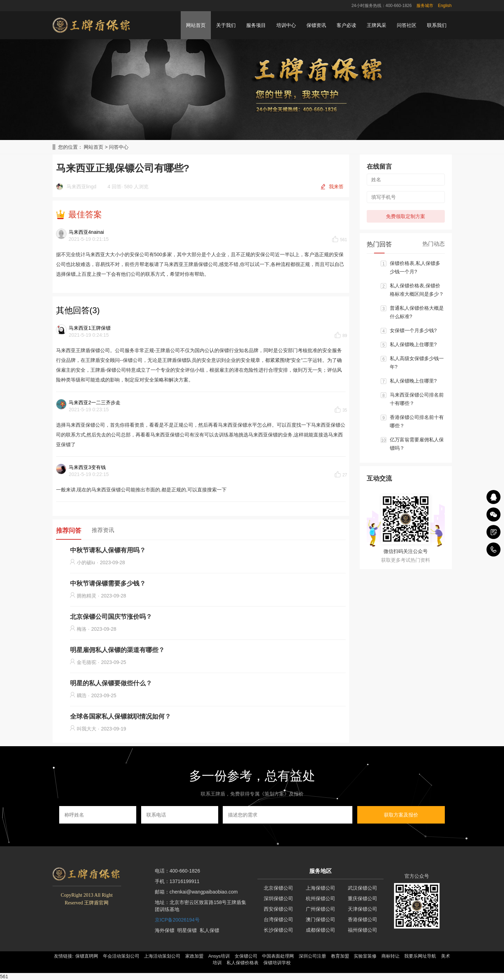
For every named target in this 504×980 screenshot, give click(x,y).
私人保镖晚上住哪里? (413, 344)
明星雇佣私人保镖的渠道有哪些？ (117, 650)
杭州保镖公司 (320, 898)
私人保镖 (209, 930)
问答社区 (407, 25)
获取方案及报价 (401, 815)
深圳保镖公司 (278, 898)
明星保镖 (187, 930)
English (445, 6)
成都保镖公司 (320, 930)
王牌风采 (377, 25)
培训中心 (286, 25)
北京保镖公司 (278, 888)
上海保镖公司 (320, 888)
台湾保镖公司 (278, 919)
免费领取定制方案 (406, 216)
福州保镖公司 (363, 930)
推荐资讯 (103, 530)
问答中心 (119, 147)
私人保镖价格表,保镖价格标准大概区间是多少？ (417, 290)
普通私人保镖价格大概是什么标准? (417, 312)
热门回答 (379, 244)
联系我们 (437, 25)
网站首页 (196, 25)
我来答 (336, 187)
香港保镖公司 (363, 919)
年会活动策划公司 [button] (121, 956)
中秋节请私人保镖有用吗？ (108, 550)
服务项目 (256, 25)
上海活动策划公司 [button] (162, 956)
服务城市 (425, 6)
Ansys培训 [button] (219, 956)
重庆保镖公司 (363, 898)
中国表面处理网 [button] (278, 956)
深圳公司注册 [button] (312, 956)
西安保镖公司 (278, 909)
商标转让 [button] (391, 956)
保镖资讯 (316, 25)
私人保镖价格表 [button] (243, 963)
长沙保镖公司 (278, 930)
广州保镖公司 (320, 909)
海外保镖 (165, 930)
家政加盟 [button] (194, 956)
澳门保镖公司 (320, 919)
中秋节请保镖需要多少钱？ (108, 583)
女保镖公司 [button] (246, 956)
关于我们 (226, 25)
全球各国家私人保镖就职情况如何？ (120, 716)
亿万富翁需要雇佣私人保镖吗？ (417, 444)
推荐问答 (69, 531)
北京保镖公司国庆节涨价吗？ (111, 617)
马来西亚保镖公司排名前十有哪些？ (417, 399)
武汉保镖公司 (363, 888)
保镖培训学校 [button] (277, 963)
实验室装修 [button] (365, 956)
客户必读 (346, 25)
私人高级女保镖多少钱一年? (417, 363)
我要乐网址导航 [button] (420, 956)
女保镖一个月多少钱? (413, 330)
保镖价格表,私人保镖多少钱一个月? (415, 267)
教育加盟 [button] (340, 956)
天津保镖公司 (363, 909)
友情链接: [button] (64, 956)
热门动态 (434, 244)
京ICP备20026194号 (177, 920)
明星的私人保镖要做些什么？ (111, 683)
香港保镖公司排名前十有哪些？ (417, 421)
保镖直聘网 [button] (87, 956)
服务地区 (320, 871)
